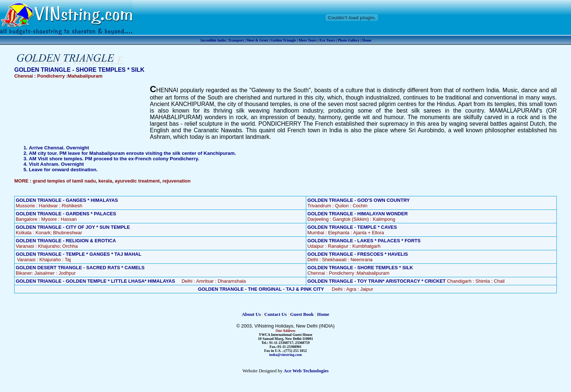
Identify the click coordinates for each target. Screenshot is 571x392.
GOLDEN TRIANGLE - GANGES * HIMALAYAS (67, 200)
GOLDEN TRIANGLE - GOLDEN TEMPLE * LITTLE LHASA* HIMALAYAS (95, 281)
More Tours (308, 40)
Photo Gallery (349, 40)
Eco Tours (327, 40)
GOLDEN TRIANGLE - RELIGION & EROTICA (66, 241)
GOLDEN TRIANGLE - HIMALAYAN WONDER (358, 214)
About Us (251, 314)
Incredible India (213, 40)
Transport (236, 40)
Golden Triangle (283, 40)
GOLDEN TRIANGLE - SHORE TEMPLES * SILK (360, 268)
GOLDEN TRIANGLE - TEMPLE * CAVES (352, 227)
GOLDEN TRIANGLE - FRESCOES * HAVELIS (358, 254)
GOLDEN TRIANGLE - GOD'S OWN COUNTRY (359, 200)
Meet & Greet (257, 40)
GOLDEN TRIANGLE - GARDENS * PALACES (66, 214)
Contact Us (276, 314)
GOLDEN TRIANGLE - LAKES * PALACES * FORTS (364, 241)
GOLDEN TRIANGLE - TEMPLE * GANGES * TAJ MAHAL (78, 254)
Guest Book (302, 314)
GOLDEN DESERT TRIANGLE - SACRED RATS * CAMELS (80, 268)
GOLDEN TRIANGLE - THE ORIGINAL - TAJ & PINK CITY (261, 289)
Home (367, 40)
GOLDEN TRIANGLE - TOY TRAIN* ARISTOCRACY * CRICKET (377, 281)
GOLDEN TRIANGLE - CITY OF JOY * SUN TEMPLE (73, 227)
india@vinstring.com (285, 355)
